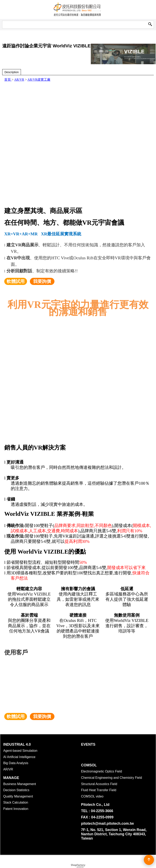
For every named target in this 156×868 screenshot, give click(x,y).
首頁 (8, 80)
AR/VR (19, 80)
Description (12, 72)
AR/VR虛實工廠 (39, 80)
